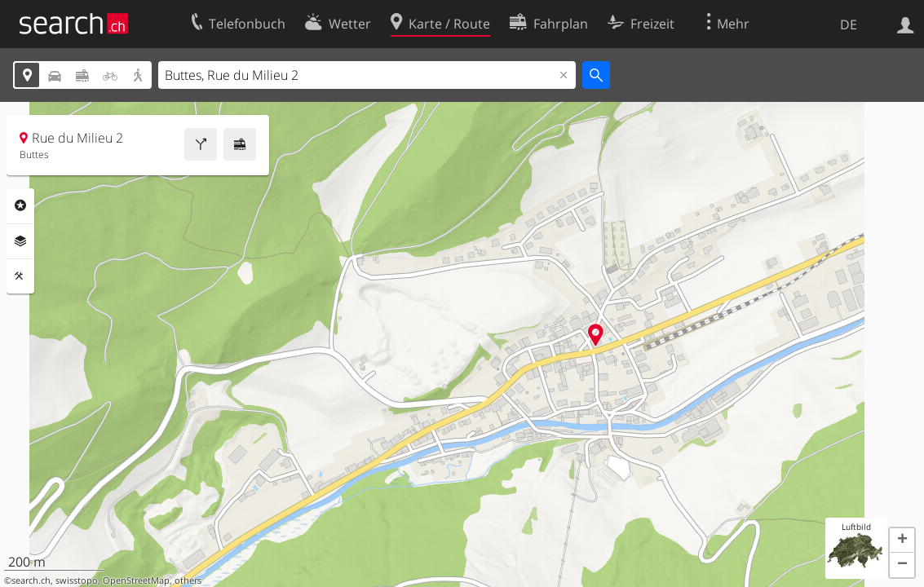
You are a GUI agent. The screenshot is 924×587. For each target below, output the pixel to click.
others (188, 580)
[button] (902, 541)
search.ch (31, 580)
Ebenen (20, 241)
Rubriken (20, 205)
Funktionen (20, 276)
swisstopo (77, 580)
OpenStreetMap (136, 580)
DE (849, 24)
